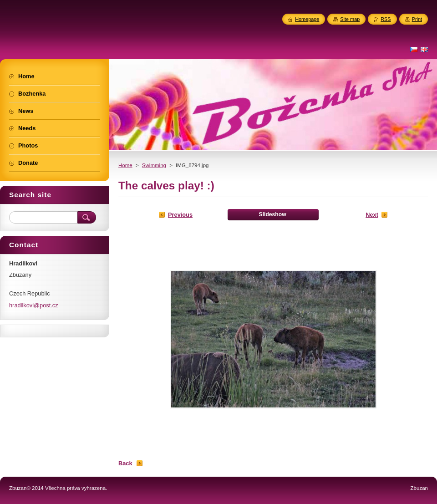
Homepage (307, 19)
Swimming (154, 165)
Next (372, 215)
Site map (350, 19)
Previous (180, 215)
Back (125, 463)
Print (417, 19)
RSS (386, 19)
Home (125, 165)
